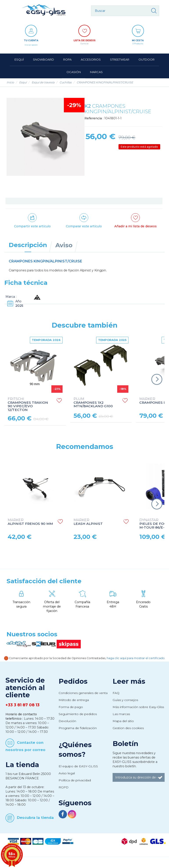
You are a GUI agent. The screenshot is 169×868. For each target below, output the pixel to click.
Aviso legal (67, 773)
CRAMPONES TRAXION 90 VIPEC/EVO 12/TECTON (28, 405)
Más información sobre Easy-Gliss (138, 707)
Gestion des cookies (128, 728)
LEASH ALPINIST (88, 522)
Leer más (129, 681)
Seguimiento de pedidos (78, 714)
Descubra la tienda (35, 818)
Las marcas (121, 714)
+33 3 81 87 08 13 (22, 705)
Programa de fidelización (78, 728)
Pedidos (73, 681)
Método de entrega (74, 700)
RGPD (64, 787)
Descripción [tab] (28, 245)
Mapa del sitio (123, 721)
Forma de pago (71, 707)
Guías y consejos (125, 700)
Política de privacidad (75, 780)
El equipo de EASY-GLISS (78, 766)
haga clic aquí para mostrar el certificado (136, 658)
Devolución (67, 721)
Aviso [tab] (64, 245)
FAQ (116, 693)
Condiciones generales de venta (83, 693)
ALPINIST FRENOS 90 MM (30, 522)
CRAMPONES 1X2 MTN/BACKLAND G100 (93, 403)
